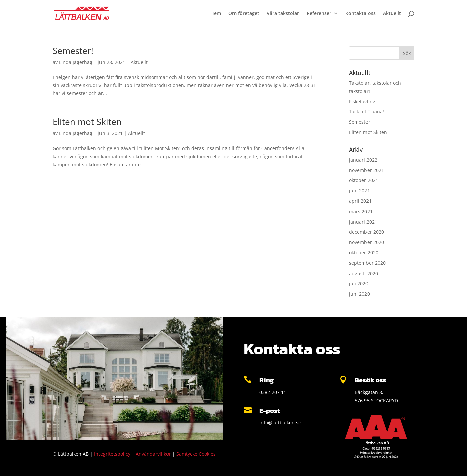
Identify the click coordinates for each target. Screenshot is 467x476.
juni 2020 (359, 294)
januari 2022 (363, 160)
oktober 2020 (364, 253)
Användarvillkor (153, 454)
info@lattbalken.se (280, 423)
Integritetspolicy (112, 454)
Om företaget (244, 14)
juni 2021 (359, 191)
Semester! (73, 51)
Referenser (319, 14)
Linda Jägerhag (76, 62)
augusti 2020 (363, 273)
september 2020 (367, 263)
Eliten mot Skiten (87, 122)
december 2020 (366, 232)
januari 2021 (363, 222)
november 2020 (366, 242)
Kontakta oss (360, 14)
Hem (216, 14)
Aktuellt (392, 14)
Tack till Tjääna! (366, 111)
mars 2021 (361, 211)
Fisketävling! (363, 101)
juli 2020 (359, 283)
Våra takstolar (283, 14)
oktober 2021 (364, 180)
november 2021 (366, 170)
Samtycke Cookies (196, 454)
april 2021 (360, 201)
